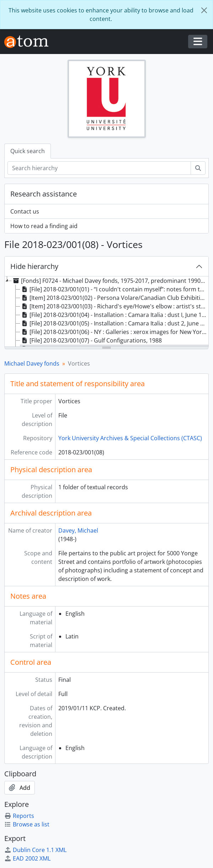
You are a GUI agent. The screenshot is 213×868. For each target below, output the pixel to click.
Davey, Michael (78, 530)
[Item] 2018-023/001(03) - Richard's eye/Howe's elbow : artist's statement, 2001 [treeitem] (114, 306)
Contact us (25, 211)
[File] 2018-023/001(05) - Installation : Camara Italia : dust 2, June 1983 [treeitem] (114, 323)
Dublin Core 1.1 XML (35, 850)
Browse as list (27, 824)
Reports (19, 816)
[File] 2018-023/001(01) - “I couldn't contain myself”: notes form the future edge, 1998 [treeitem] (114, 289)
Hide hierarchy (34, 266)
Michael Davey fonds (32, 363)
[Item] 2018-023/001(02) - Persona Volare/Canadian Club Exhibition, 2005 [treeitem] (114, 298)
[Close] (204, 10)
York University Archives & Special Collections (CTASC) (130, 438)
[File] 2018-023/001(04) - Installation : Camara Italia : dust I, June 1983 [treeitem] (114, 315)
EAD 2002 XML (27, 858)
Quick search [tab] (28, 151)
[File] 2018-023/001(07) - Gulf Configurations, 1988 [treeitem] (91, 340)
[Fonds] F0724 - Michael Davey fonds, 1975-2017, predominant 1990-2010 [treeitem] (110, 281)
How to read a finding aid (44, 226)
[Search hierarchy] (99, 168)
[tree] (106, 312)
